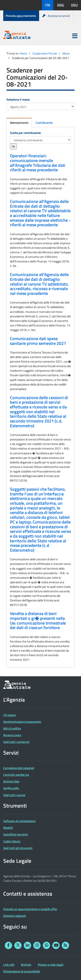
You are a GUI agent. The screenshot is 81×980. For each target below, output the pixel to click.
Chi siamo (10, 715)
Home (23, 53)
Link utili (9, 965)
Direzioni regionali (15, 916)
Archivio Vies (11, 781)
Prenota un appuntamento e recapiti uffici (30, 909)
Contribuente (44, 123)
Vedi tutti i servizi (14, 795)
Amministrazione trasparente (22, 722)
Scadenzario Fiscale (45, 53)
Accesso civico (12, 735)
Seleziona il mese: (18, 99)
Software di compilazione (19, 821)
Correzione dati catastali (19, 768)
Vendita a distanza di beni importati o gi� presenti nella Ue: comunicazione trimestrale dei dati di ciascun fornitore (38, 621)
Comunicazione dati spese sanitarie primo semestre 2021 (38, 341)
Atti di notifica (12, 728)
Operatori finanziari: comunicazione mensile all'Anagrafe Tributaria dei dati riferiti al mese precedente (38, 163)
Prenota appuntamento (21, 16)
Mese (66, 53)
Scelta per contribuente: (26, 133)
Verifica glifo (11, 788)
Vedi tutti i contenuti (16, 742)
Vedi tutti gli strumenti (18, 848)
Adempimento (19, 123)
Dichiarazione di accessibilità (21, 971)
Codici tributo (12, 841)
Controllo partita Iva (16, 775)
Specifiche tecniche (16, 834)
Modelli (8, 828)
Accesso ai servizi (56, 16)
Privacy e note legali (51, 965)
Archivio (26, 965)
